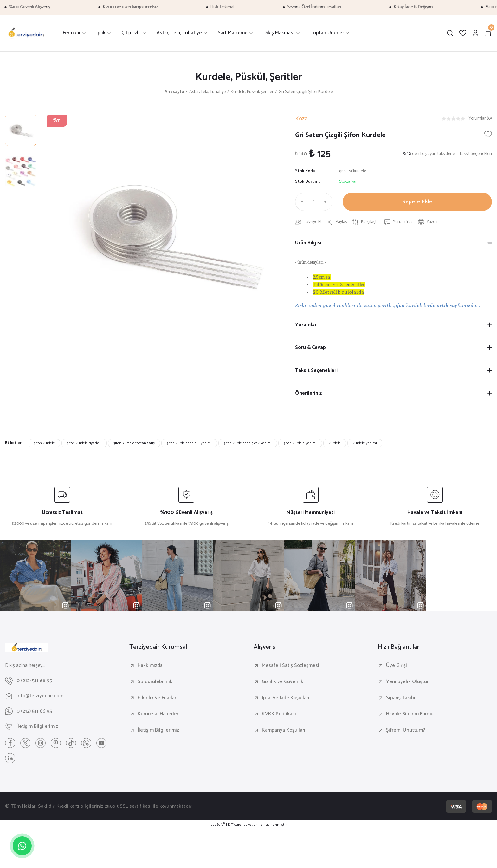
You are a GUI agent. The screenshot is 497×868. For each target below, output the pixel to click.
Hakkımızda (150, 666)
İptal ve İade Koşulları (286, 698)
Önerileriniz (308, 393)
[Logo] (26, 33)
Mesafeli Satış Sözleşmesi (290, 666)
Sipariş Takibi (401, 698)
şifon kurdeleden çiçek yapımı (248, 443)
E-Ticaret (235, 825)
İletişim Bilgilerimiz (158, 730)
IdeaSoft (217, 825)
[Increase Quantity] (327, 202)
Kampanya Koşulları (284, 730)
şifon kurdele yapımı (300, 443)
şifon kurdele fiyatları (84, 443)
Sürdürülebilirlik (155, 682)
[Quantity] (314, 202)
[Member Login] (475, 33)
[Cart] (488, 33)
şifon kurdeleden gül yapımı (189, 443)
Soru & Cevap (310, 348)
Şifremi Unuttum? (406, 730)
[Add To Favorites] (488, 134)
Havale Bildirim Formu (410, 714)
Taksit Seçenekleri (316, 370)
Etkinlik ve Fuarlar (157, 698)
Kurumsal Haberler (158, 714)
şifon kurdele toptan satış (134, 443)
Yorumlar (306, 325)
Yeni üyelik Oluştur (407, 682)
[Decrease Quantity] (301, 202)
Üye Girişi (397, 666)
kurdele (335, 443)
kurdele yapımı (365, 443)
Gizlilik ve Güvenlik (283, 682)
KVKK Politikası (279, 714)
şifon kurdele (44, 443)
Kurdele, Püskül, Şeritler (249, 77)
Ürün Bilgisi (308, 243)
